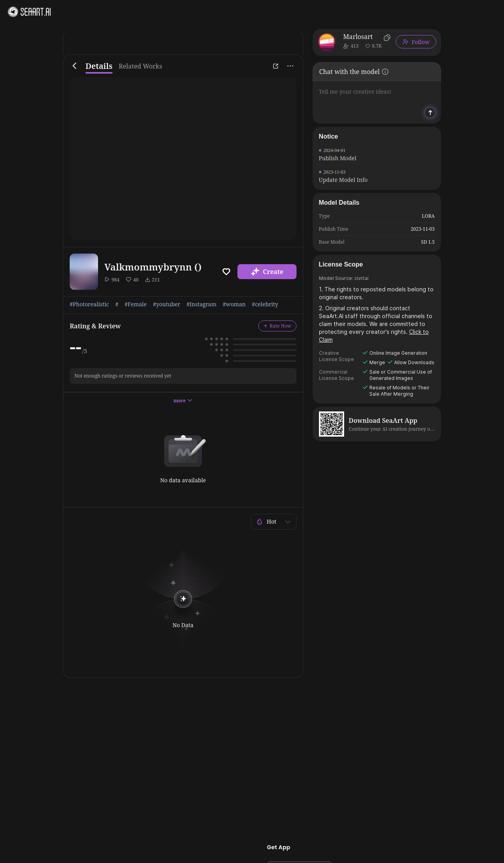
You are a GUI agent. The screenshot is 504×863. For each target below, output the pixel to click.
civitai (361, 278)
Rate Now (277, 326)
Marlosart (358, 37)
